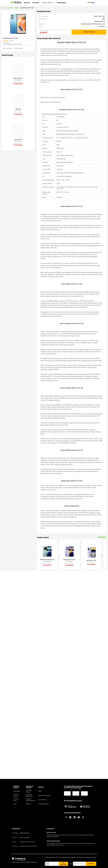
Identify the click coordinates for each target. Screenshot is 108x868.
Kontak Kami (43, 800)
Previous (36, 763)
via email (91, 864)
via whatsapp (64, 864)
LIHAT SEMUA (102, 745)
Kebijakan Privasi (29, 791)
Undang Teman (16, 795)
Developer (17, 791)
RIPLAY (28, 804)
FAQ (40, 791)
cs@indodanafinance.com (27, 842)
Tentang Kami (16, 800)
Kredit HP (10, 8)
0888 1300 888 (24, 833)
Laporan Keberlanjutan (31, 800)
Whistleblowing (43, 804)
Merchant (36, 3)
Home (3, 8)
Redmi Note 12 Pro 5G (27, 8)
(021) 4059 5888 (25, 837)
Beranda (27, 3)
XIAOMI (16, 8)
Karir (15, 804)
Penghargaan (61, 3)
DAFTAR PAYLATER (89, 32)
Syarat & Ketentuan (29, 795)
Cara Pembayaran (44, 795)
